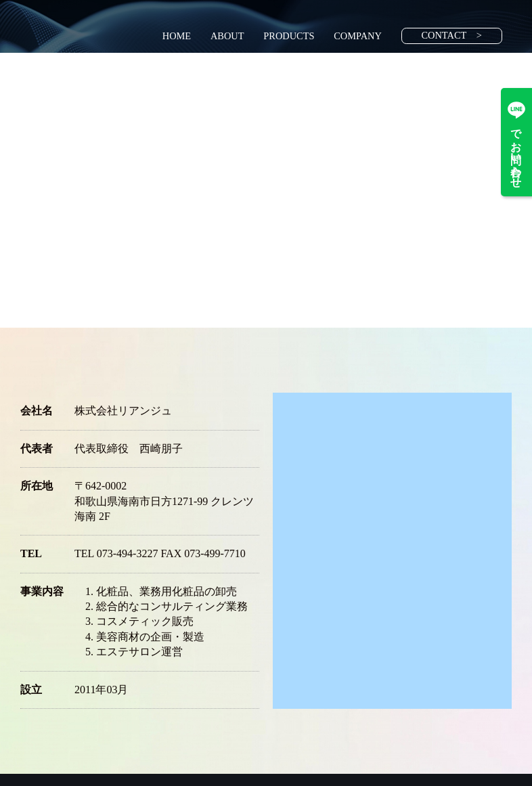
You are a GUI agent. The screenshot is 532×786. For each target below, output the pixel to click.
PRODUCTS (289, 36)
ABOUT (227, 36)
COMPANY (358, 36)
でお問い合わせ (516, 142)
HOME (177, 36)
